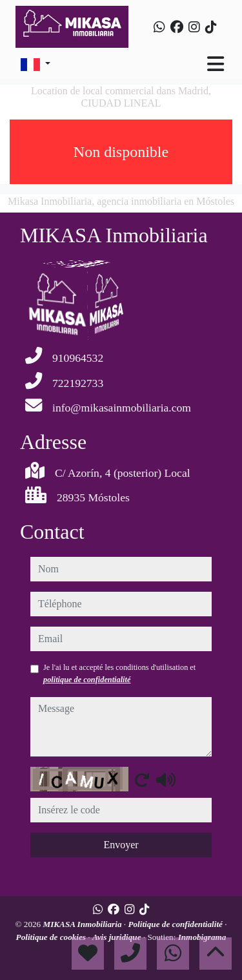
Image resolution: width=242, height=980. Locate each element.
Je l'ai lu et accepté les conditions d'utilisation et (119, 673)
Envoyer (121, 845)
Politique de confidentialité (176, 924)
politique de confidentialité (87, 680)
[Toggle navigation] (216, 64)
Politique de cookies (52, 937)
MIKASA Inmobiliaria (83, 924)
